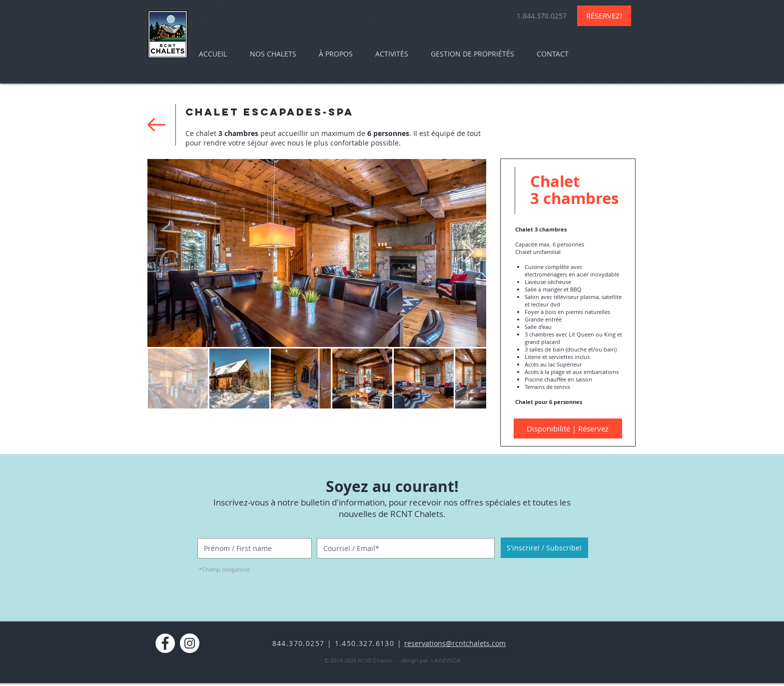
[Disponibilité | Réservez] (568, 428)
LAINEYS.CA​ (446, 660)
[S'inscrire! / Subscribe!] (544, 548)
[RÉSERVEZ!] (604, 16)
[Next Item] (469, 253)
